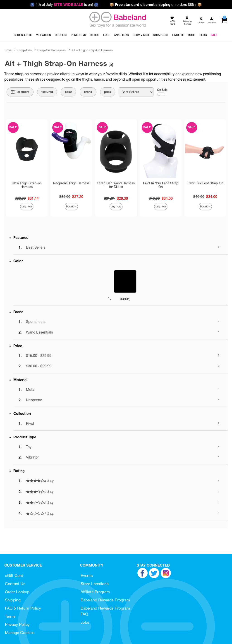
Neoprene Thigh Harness (71, 183)
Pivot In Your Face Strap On (161, 185)
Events (87, 576)
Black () (125, 299)
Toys (8, 50)
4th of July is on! (64, 5)
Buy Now (27, 206)
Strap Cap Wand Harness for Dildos (116, 185)
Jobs (85, 622)
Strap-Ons (25, 50)
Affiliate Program (95, 592)
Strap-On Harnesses (51, 50)
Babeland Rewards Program (105, 600)
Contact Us (15, 584)
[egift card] (172, 21)
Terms (10, 616)
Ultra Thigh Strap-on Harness (27, 185)
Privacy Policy (17, 624)
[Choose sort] (136, 92)
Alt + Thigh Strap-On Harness (92, 50)
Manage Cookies (20, 633)
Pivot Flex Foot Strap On (205, 183)
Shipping (13, 600)
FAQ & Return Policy (23, 608)
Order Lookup (17, 592)
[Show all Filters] (20, 92)
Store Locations (95, 584)
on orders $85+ (156, 5)
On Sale (162, 92)
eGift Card (14, 576)
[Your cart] (224, 21)
